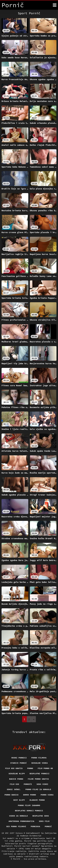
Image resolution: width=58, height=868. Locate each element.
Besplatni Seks (41, 816)
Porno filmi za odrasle (38, 789)
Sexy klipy (19, 800)
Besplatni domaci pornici (29, 811)
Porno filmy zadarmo (29, 805)
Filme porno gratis (38, 779)
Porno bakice (12, 795)
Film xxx (14, 784)
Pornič (17, 859)
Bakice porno (16, 779)
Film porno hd (45, 768)
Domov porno (30, 795)
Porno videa (47, 795)
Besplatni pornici (39, 774)
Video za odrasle (18, 816)
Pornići (28, 784)
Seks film (44, 821)
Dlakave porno (37, 800)
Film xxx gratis (14, 768)
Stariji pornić (19, 763)
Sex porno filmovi (16, 826)
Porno (30, 768)
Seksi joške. (14, 789)
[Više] (55, 5)
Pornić (48, 826)
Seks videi (42, 784)
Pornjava (35, 826)
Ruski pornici (19, 758)
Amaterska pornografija (21, 821)
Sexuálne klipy (17, 774)
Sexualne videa (40, 763)
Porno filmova (39, 758)
